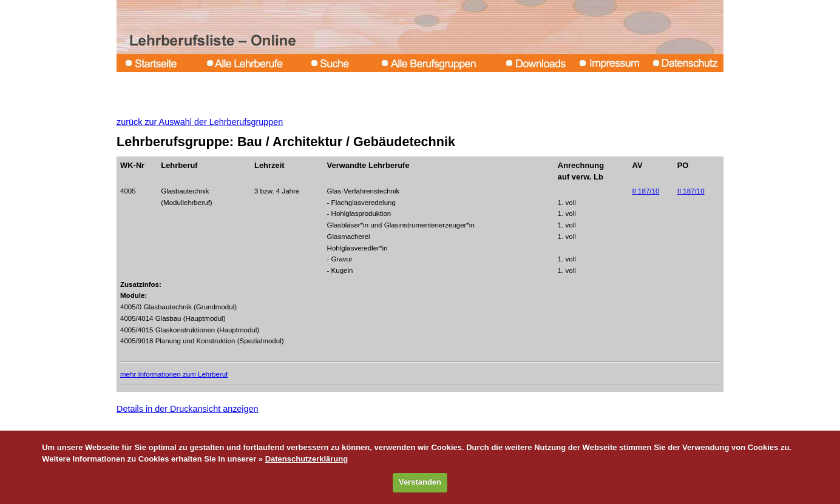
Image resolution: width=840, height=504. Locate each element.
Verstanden (420, 482)
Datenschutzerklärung (307, 459)
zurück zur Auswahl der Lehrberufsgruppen (200, 122)
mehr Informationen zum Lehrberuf (174, 374)
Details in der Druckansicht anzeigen (188, 409)
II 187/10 (646, 191)
